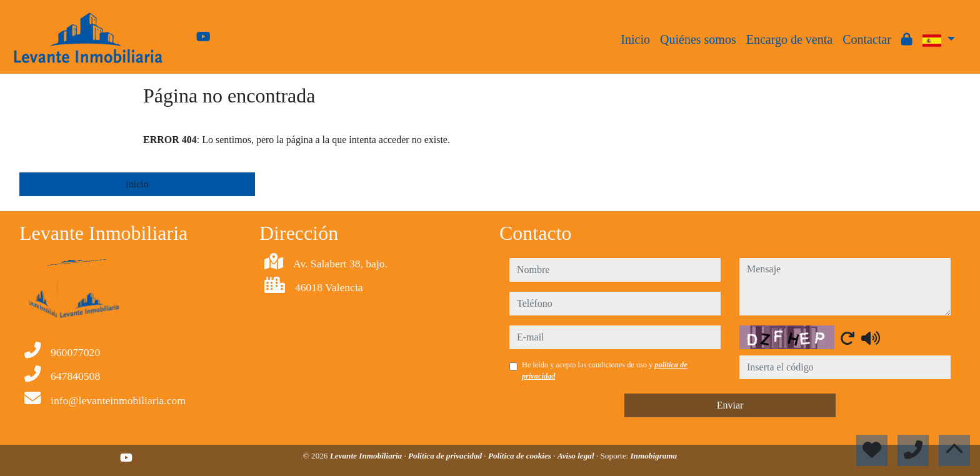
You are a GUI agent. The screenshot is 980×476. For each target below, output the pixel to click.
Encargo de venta (789, 39)
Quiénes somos (698, 39)
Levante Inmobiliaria (367, 456)
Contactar (867, 39)
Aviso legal (577, 456)
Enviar (730, 405)
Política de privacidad (446, 456)
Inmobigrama (653, 456)
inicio (137, 184)
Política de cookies (521, 456)
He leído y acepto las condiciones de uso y (605, 370)
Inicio (635, 39)
